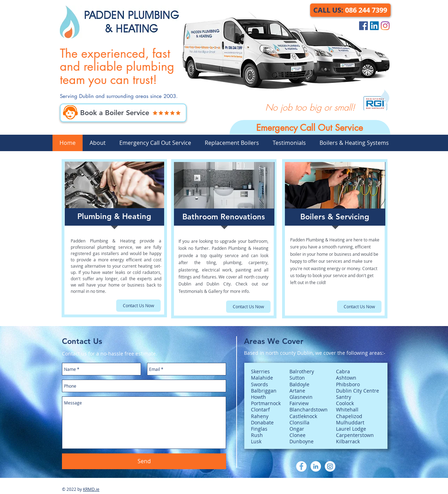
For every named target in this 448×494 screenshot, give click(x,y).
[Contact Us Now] (138, 306)
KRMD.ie (91, 489)
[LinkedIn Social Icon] (374, 26)
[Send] (144, 461)
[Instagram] (385, 26)
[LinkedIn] (316, 466)
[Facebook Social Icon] (363, 26)
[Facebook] (301, 466)
